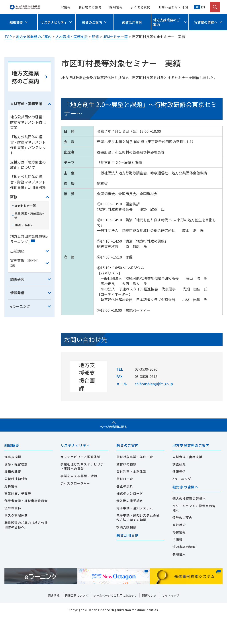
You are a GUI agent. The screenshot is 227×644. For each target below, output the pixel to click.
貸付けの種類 (126, 491)
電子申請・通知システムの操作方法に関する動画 (138, 544)
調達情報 (50, 622)
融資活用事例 (132, 22)
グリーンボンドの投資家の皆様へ (194, 535)
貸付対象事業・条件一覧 (135, 483)
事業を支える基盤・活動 (79, 502)
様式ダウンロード (130, 520)
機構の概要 (13, 498)
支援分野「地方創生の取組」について (28, 191)
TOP (8, 37)
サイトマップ (174, 622)
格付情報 (179, 559)
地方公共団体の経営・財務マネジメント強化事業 (28, 148)
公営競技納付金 (16, 505)
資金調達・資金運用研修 (30, 241)
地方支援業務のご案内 (166, 22)
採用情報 (116, 7)
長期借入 (179, 581)
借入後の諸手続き (130, 527)
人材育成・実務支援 (72, 37)
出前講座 (17, 277)
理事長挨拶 (13, 483)
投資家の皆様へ (206, 22)
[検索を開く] (215, 7)
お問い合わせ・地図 (173, 7)
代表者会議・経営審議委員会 (26, 527)
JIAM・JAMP (23, 251)
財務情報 (11, 513)
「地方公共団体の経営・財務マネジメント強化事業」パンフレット (28, 171)
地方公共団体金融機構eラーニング (29, 265)
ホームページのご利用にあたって (115, 622)
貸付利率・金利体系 (131, 498)
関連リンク (152, 622)
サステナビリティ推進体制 (80, 483)
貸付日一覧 (125, 505)
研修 (95, 37)
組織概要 (16, 22)
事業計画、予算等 (18, 520)
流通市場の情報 (184, 574)
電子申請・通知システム (135, 535)
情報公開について (74, 622)
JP (197, 7)
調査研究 (17, 305)
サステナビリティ (54, 22)
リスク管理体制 (16, 542)
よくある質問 (140, 7)
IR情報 (66, 7)
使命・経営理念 (16, 491)
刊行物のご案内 (90, 7)
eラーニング (20, 332)
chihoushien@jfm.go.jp (154, 410)
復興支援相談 (126, 554)
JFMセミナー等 (115, 37)
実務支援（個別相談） (24, 289)
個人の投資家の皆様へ (189, 525)
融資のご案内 (92, 22)
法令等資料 (13, 535)
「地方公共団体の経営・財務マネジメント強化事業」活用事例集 (28, 208)
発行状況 (179, 552)
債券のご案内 (182, 545)
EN (203, 7)
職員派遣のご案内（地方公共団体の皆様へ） (26, 551)
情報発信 (17, 319)
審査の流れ (125, 513)
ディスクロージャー (75, 510)
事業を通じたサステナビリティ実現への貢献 (82, 493)
